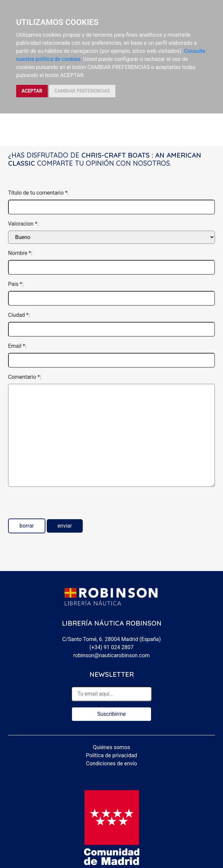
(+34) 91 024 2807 (112, 647)
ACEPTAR (32, 91)
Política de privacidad (111, 755)
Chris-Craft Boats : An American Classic (105, 159)
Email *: (17, 346)
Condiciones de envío (112, 763)
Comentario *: (25, 377)
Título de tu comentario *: (38, 193)
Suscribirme (112, 714)
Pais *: (16, 284)
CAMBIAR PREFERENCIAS (82, 91)
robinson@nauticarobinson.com (112, 655)
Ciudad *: (19, 315)
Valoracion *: (23, 224)
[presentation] (59, 505)
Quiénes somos (112, 747)
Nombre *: (20, 253)
